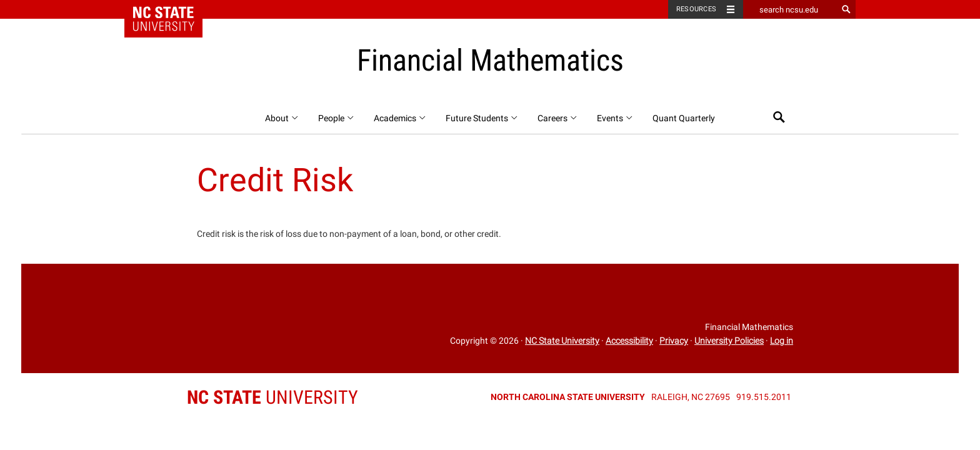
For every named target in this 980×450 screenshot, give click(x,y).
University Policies (729, 341)
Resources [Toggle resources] (696, 9)
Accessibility (629, 341)
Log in (782, 341)
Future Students (482, 118)
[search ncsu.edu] (790, 9)
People (337, 118)
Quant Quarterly (684, 118)
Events (615, 118)
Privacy (674, 341)
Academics (400, 118)
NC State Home (172, 9)
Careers (558, 118)
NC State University (562, 341)
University (272, 397)
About (282, 118)
